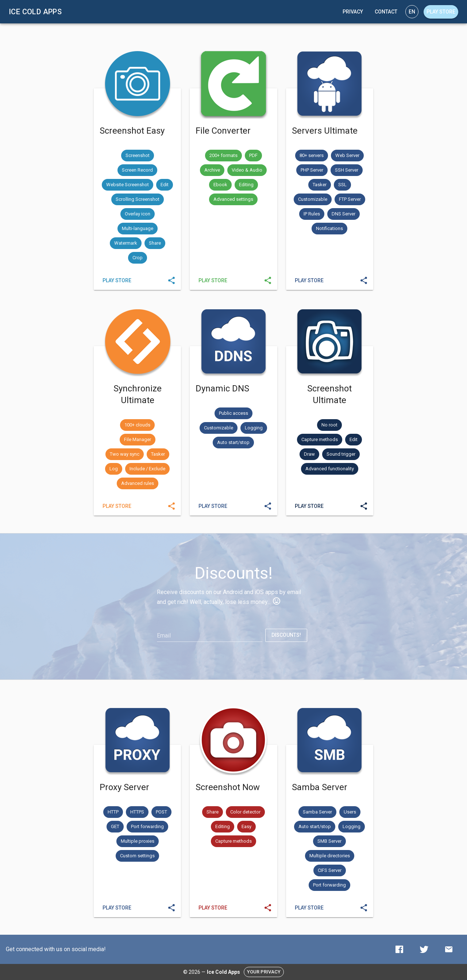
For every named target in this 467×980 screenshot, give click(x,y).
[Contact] (386, 12)
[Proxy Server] (117, 908)
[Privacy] (353, 12)
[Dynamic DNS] (213, 506)
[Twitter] (424, 949)
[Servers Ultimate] (309, 280)
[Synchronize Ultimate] (117, 506)
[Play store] (441, 12)
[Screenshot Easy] (117, 280)
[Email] (210, 636)
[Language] (412, 12)
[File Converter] (213, 280)
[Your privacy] (264, 972)
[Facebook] (399, 949)
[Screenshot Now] (213, 908)
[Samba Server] (309, 908)
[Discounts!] (286, 635)
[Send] (171, 280)
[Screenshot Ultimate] (309, 506)
